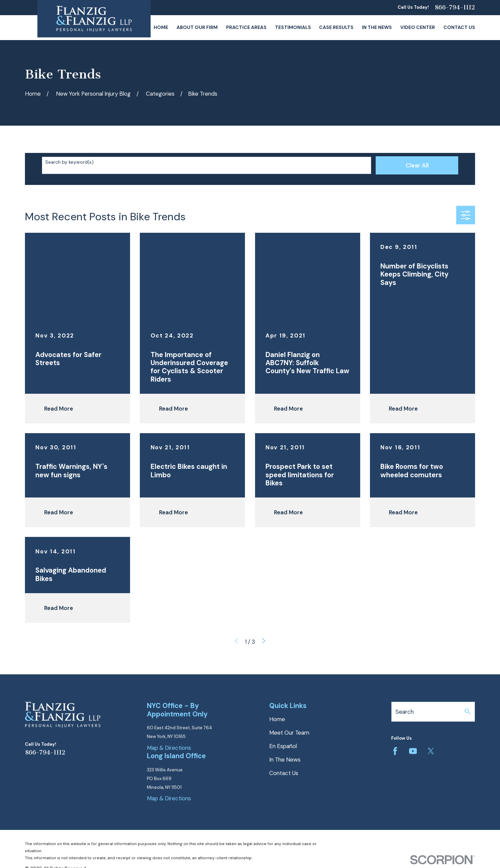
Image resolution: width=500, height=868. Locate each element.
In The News (285, 760)
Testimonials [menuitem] (293, 27)
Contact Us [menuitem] (459, 27)
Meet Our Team (289, 733)
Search (405, 712)
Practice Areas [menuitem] (246, 27)
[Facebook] (395, 751)
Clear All (417, 165)
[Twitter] (431, 751)
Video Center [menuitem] (418, 27)
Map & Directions (169, 748)
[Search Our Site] (467, 712)
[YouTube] (413, 751)
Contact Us (284, 773)
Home (277, 719)
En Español (283, 746)
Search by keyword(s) (69, 162)
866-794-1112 (455, 8)
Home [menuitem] (161, 27)
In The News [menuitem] (377, 27)
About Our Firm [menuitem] (197, 27)
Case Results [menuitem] (336, 27)
